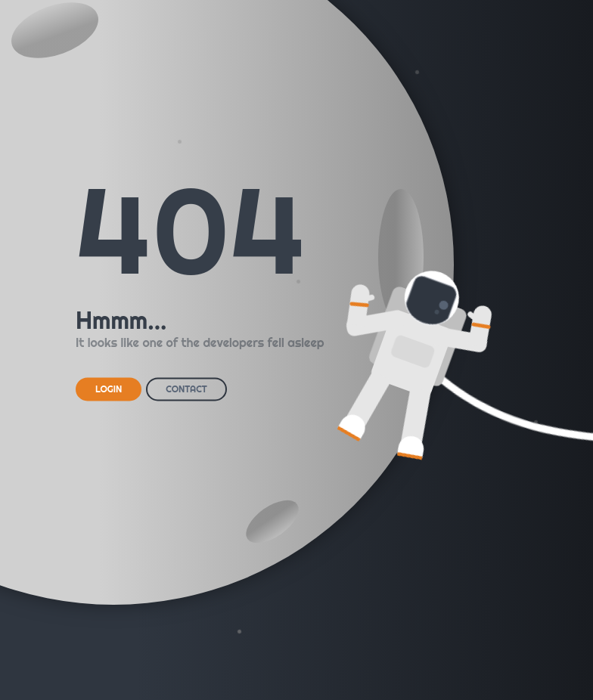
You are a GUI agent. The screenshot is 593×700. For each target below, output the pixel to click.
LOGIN (109, 389)
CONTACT (186, 389)
